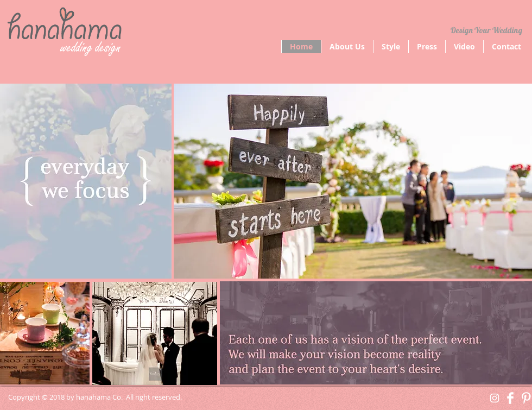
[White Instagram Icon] (495, 398)
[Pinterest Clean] (526, 398)
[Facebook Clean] (510, 398)
